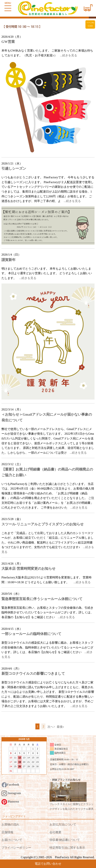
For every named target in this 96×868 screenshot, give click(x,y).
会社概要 (55, 832)
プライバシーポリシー (16, 848)
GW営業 (8, 42)
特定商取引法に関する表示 (67, 848)
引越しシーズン (14, 168)
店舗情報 (7, 832)
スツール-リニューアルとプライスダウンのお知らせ (43, 524)
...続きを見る (69, 55)
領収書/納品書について (65, 840)
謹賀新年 (9, 260)
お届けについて (12, 840)
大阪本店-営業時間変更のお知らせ (28, 569)
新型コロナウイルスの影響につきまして (33, 673)
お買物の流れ (10, 824)
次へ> (51, 727)
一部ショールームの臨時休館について (31, 634)
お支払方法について (63, 824)
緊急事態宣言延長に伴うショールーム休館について (42, 599)
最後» (60, 727)
